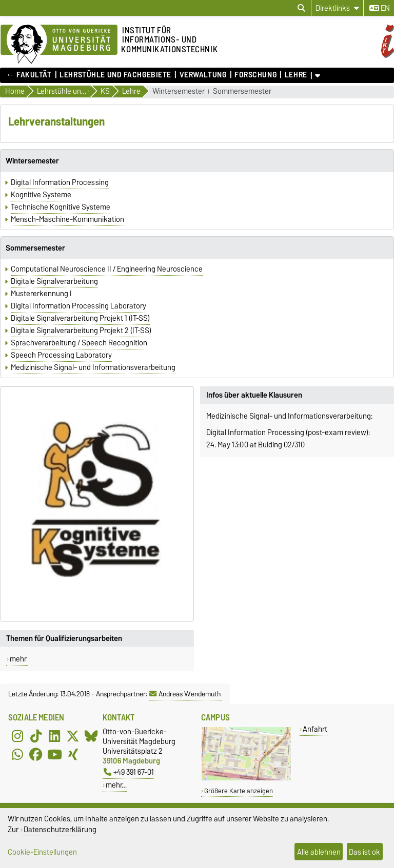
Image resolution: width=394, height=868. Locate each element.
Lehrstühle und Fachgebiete (115, 75)
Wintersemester (179, 91)
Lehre (296, 75)
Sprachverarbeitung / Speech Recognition (79, 343)
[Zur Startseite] (59, 45)
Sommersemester (242, 91)
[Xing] (73, 754)
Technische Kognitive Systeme (61, 207)
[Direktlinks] (337, 8)
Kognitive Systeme (41, 195)
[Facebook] (36, 754)
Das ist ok (365, 852)
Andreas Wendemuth (185, 694)
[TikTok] (36, 736)
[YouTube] (54, 754)
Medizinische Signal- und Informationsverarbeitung (93, 367)
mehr (18, 659)
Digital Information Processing (60, 182)
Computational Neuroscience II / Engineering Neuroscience (107, 269)
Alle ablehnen (319, 852)
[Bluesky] (91, 736)
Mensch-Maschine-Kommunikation (67, 219)
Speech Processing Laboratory (61, 355)
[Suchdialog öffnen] (301, 8)
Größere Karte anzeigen (239, 791)
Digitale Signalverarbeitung (54, 281)
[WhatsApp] (17, 754)
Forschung (255, 75)
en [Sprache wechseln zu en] (380, 8)
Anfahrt (315, 729)
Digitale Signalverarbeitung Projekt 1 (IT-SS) (80, 318)
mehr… (116, 785)
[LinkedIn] (54, 736)
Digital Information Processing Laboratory (78, 306)
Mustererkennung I (41, 294)
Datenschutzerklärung (60, 829)
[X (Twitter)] (73, 736)
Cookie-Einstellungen (42, 852)
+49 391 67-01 (129, 772)
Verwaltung (203, 75)
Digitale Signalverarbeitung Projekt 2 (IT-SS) (81, 330)
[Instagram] (17, 736)
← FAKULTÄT (29, 75)
